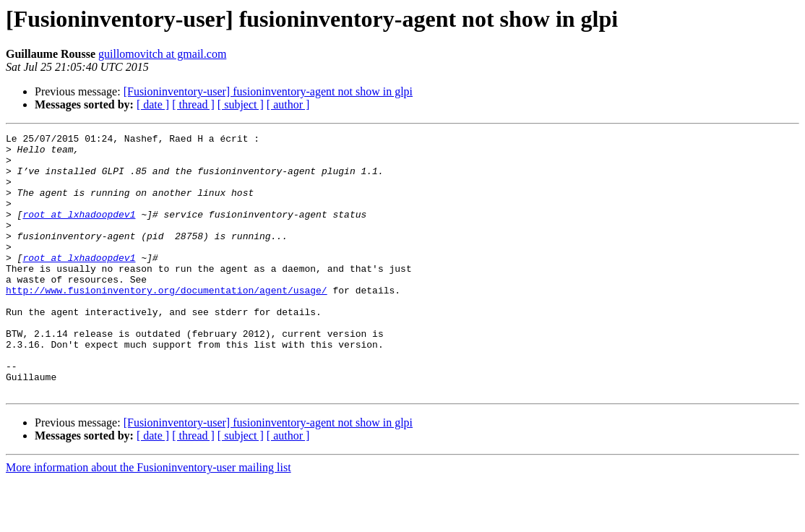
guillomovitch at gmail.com (162, 54)
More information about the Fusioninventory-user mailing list (148, 519)
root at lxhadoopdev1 (79, 231)
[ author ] (288, 104)
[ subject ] (241, 104)
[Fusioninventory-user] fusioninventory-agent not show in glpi (268, 91)
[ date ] (153, 104)
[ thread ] (193, 104)
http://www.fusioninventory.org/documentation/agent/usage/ (167, 322)
